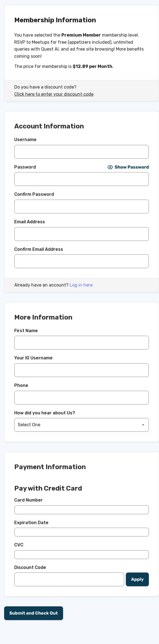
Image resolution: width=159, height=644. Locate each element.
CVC (19, 545)
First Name (26, 331)
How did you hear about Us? (45, 413)
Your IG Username (33, 358)
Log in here (81, 285)
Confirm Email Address (39, 249)
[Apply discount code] (137, 579)
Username (25, 140)
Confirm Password (34, 194)
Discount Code (30, 567)
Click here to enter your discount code (54, 94)
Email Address (30, 222)
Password (25, 167)
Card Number (29, 500)
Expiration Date (31, 523)
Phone (21, 385)
